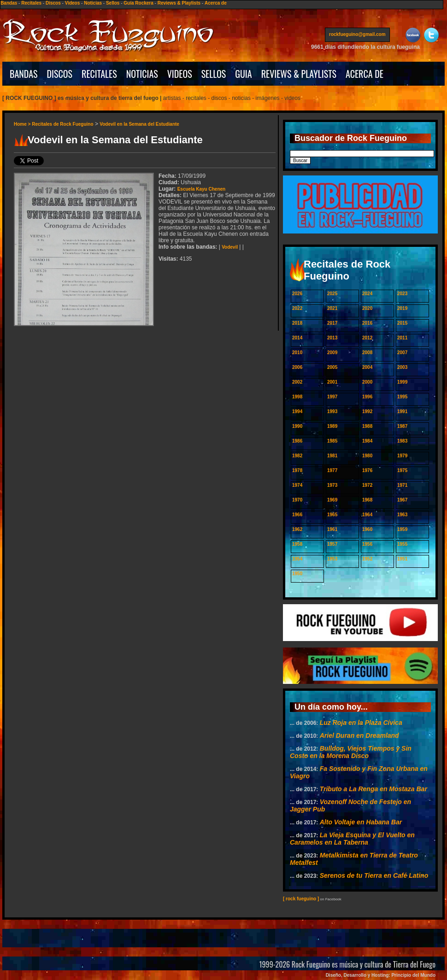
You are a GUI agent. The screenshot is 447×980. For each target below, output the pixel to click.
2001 (332, 382)
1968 (367, 500)
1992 (367, 411)
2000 (367, 382)
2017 (332, 323)
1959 (402, 529)
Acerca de (216, 3)
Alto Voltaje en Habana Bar (361, 822)
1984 (367, 441)
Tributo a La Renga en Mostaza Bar (373, 789)
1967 (402, 500)
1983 (402, 441)
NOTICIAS (142, 74)
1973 (332, 485)
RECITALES (99, 74)
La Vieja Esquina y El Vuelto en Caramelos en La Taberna (352, 839)
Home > (23, 124)
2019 (402, 308)
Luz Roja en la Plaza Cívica (361, 723)
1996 (367, 397)
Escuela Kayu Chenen (201, 189)
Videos (73, 3)
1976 (367, 470)
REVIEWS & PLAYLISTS (299, 74)
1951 (402, 559)
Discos (53, 3)
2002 (297, 382)
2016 (367, 323)
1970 (297, 500)
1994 (297, 411)
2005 (332, 367)
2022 (297, 308)
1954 (297, 559)
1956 (367, 544)
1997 (332, 397)
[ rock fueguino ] (301, 899)
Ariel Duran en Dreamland (359, 735)
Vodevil (230, 247)
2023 (402, 294)
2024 (367, 294)
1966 (297, 515)
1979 (402, 456)
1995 (402, 397)
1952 (367, 559)
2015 (402, 323)
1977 (332, 470)
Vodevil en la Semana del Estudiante (139, 124)
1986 (297, 441)
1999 (402, 382)
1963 (402, 515)
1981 (332, 456)
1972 (367, 485)
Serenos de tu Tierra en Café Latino (374, 875)
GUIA (243, 74)
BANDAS (24, 74)
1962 (297, 529)
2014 (297, 338)
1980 (367, 456)
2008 (367, 353)
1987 (402, 426)
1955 (402, 544)
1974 (297, 485)
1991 (402, 411)
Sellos (113, 3)
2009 (332, 353)
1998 (297, 397)
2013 (332, 338)
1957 (332, 544)
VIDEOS (180, 74)
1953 (332, 559)
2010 (297, 353)
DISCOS (60, 74)
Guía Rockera (138, 3)
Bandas (9, 3)
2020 (367, 308)
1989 (332, 426)
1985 (332, 441)
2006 (297, 367)
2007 (402, 353)
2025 (332, 294)
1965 (332, 515)
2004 (367, 367)
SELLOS (214, 74)
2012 (367, 338)
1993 (332, 411)
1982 (297, 456)
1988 (367, 426)
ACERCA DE (365, 74)
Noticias (93, 3)
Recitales (31, 3)
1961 (332, 529)
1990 (297, 426)
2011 (402, 338)
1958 (297, 544)
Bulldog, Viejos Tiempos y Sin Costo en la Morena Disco (351, 752)
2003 (402, 367)
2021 (332, 308)
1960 (367, 529)
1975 (402, 470)
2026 (297, 294)
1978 (297, 470)
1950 (297, 574)
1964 (367, 515)
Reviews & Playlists (179, 3)
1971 (402, 485)
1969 (332, 500)
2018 (297, 323)
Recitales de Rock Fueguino (62, 124)
